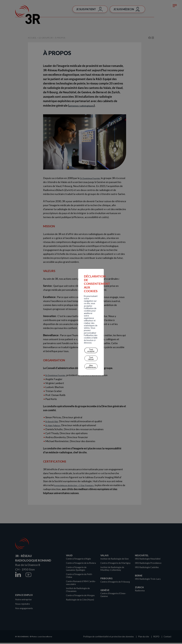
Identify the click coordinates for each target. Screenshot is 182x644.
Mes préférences (85, 330)
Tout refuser (67, 330)
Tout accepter (50, 330)
